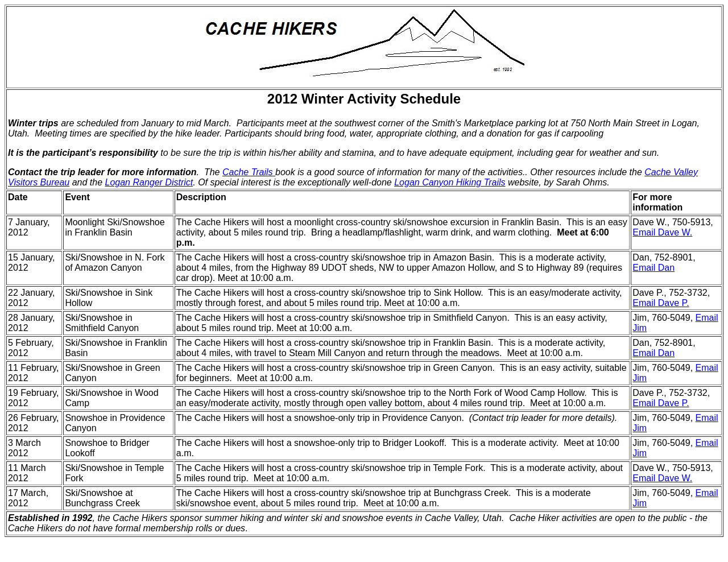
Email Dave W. (662, 232)
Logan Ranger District (149, 182)
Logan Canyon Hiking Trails (450, 182)
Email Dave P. (661, 303)
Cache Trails (249, 172)
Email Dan (653, 268)
